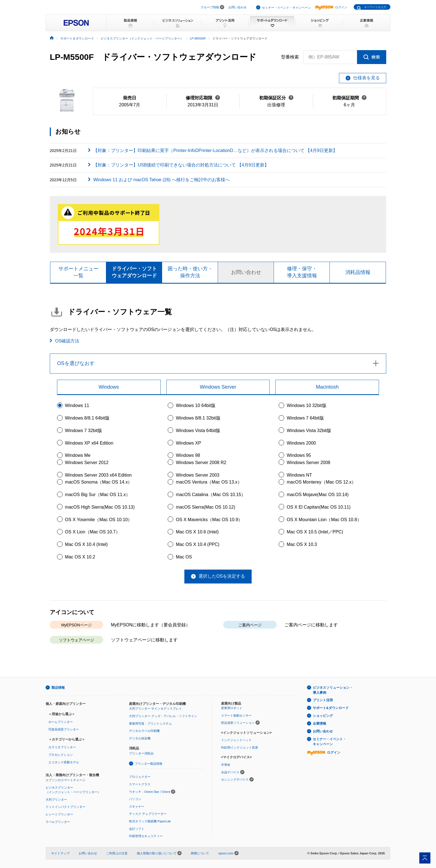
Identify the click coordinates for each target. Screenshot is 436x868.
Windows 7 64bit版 (305, 418)
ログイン (331, 7)
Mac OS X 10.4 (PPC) (198, 544)
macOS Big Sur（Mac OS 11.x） (98, 495)
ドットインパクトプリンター (65, 807)
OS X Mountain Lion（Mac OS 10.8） (324, 520)
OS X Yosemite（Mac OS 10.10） (99, 520)
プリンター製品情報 (149, 764)
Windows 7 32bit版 (84, 431)
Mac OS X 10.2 (80, 557)
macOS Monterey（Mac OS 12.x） (321, 482)
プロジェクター (140, 777)
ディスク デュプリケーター (148, 814)
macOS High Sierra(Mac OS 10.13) (100, 507)
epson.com (226, 853)
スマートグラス (140, 784)
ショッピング (323, 716)
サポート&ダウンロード (331, 708)
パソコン (135, 799)
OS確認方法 (67, 341)
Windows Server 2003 (198, 475)
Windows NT (299, 475)
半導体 (226, 765)
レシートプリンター (59, 814)
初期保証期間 (349, 98)
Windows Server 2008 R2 (201, 463)
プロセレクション (61, 755)
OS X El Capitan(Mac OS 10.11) (319, 507)
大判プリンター (56, 800)
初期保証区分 (276, 98)
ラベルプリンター (58, 822)
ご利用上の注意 (117, 853)
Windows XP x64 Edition (89, 443)
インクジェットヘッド (236, 740)
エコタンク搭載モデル (64, 762)
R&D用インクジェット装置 (240, 747)
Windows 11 (77, 405)
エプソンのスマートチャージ (65, 780)
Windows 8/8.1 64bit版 (87, 418)
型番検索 (290, 57)
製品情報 (58, 688)
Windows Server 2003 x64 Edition (98, 475)
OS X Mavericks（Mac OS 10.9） (209, 520)
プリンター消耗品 (141, 753)
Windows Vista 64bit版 (198, 431)
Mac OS (184, 557)
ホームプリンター (61, 722)
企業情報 (319, 724)
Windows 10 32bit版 (306, 405)
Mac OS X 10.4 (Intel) (86, 544)
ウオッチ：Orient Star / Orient (150, 792)
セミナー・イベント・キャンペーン (286, 8)
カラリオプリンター (62, 747)
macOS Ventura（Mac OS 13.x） (209, 482)
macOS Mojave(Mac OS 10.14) (318, 495)
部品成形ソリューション (238, 723)
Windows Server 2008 (309, 463)
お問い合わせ (237, 7)
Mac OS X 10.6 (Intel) (197, 532)
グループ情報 (210, 7)
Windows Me (78, 455)
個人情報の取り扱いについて (159, 853)
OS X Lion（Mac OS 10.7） (93, 532)
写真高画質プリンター (64, 729)
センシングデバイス (235, 779)
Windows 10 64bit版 (195, 405)
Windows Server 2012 (87, 463)
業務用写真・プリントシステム (150, 724)
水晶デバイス (230, 772)
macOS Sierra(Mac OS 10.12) (205, 507)
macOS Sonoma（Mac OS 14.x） (99, 482)
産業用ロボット (232, 708)
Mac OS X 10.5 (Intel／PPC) (315, 532)
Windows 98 (188, 455)
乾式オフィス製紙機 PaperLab (150, 821)
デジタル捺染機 (140, 738)
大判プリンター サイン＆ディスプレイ (155, 708)
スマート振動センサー (236, 715)
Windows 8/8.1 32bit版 (198, 418)
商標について (200, 853)
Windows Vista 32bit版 (309, 431)
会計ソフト (137, 829)
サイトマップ (60, 853)
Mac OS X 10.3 (302, 544)
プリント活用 (323, 700)
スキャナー (137, 806)
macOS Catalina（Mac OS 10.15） (211, 495)
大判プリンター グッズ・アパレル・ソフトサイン (163, 716)
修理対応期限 (203, 98)
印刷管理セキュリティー (146, 836)
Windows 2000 (301, 443)
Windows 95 (299, 455)
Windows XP (188, 443)
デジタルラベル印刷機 (144, 731)
